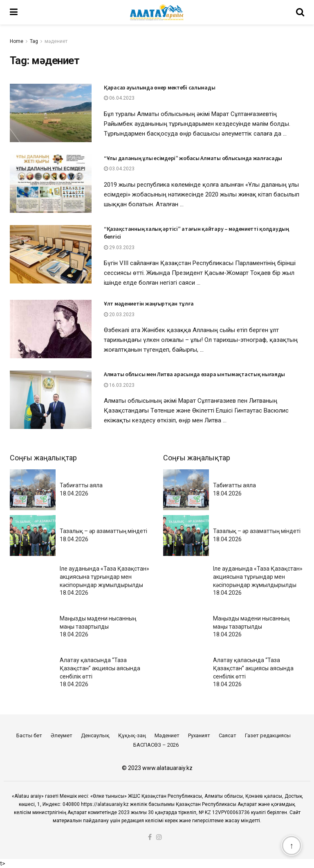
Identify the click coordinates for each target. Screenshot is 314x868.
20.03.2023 (119, 315)
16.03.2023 (119, 385)
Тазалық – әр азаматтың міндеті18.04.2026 (103, 535)
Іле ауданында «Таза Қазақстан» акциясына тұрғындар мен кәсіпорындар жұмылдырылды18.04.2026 (104, 581)
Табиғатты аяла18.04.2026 (81, 489)
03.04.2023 (119, 169)
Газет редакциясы (268, 735)
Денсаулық (95, 735)
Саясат (228, 735)
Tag (34, 41)
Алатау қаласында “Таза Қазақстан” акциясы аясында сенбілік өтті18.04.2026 (100, 672)
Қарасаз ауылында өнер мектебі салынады (159, 87)
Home (17, 41)
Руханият (199, 735)
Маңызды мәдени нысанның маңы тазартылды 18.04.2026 (98, 626)
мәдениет (56, 41)
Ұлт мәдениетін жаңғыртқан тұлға (149, 303)
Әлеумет (62, 735)
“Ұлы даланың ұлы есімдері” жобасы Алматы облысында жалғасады (193, 158)
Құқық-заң (132, 735)
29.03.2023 (119, 248)
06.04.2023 (119, 98)
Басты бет (29, 735)
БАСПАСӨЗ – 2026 (156, 745)
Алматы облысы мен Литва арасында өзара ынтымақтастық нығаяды (194, 374)
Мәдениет (167, 735)
